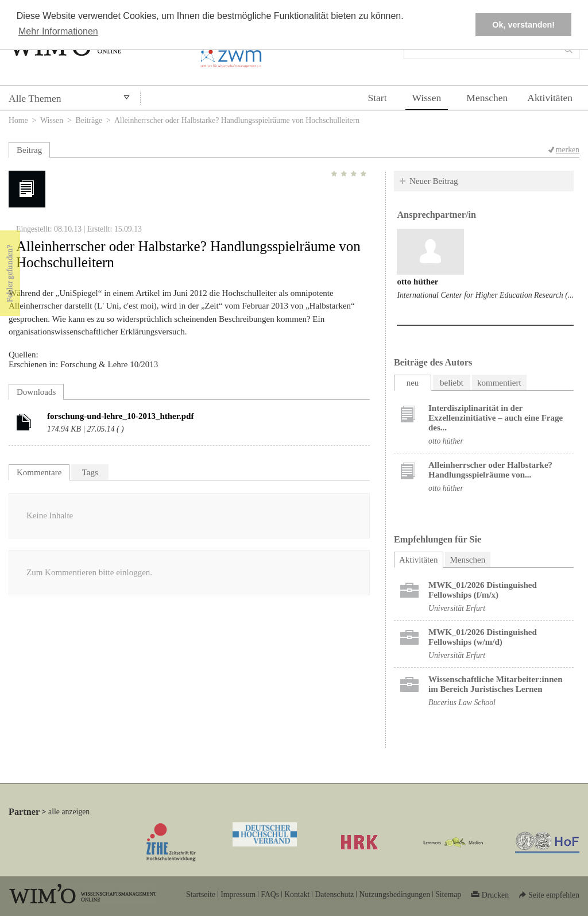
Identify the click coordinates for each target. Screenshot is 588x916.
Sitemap (448, 894)
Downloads (36, 392)
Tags (90, 472)
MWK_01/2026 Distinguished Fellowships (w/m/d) (483, 637)
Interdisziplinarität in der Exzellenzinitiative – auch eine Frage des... (496, 418)
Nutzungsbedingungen (394, 894)
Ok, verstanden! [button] (523, 25)
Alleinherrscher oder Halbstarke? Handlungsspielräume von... (490, 470)
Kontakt (297, 894)
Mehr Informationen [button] (58, 31)
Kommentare (39, 472)
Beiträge (89, 120)
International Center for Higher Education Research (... (485, 295)
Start (377, 98)
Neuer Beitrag (434, 181)
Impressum (238, 894)
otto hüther (417, 282)
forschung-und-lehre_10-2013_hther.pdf (120, 416)
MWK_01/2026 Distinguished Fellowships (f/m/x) (483, 590)
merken (568, 150)
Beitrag (29, 150)
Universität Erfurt (457, 608)
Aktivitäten (550, 98)
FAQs (270, 894)
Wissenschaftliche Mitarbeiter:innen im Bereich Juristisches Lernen (495, 684)
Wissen (427, 98)
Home (18, 120)
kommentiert (499, 383)
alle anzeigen (69, 812)
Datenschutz (334, 894)
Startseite (201, 894)
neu (413, 383)
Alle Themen (35, 98)
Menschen (487, 98)
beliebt (452, 383)
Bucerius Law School (462, 703)
